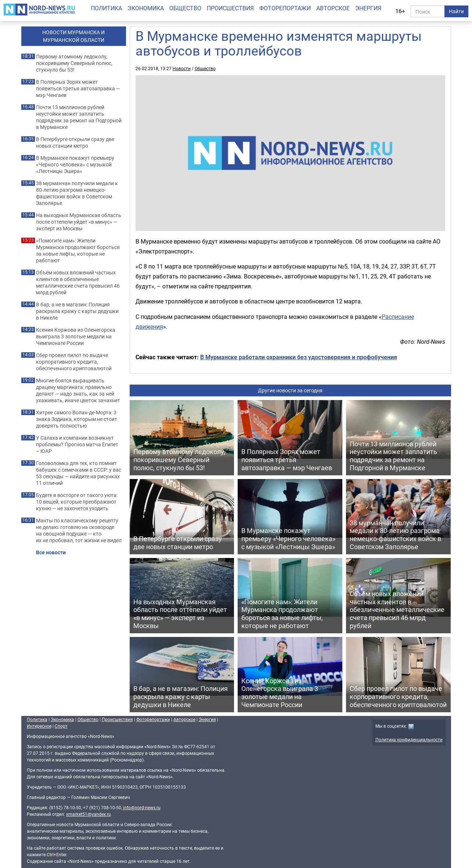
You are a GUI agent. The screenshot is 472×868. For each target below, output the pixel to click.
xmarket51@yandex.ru (89, 814)
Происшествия (230, 8)
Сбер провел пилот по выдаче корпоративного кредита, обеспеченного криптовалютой (74, 362)
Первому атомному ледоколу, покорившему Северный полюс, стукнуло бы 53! (74, 63)
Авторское (333, 8)
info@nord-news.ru (142, 807)
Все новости (51, 552)
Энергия (368, 8)
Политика (106, 8)
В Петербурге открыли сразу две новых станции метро (75, 143)
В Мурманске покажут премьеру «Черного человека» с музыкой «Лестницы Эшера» (75, 165)
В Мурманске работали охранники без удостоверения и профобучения (299, 357)
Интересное (39, 726)
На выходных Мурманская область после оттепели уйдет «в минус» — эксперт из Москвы (79, 222)
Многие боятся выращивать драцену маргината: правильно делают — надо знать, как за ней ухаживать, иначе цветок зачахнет (78, 390)
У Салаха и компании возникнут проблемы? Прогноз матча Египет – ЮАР (77, 444)
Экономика (146, 8)
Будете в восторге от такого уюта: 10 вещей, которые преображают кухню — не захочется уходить (77, 502)
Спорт (61, 726)
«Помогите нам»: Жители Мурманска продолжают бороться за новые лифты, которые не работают (78, 251)
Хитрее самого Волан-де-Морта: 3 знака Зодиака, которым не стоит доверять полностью (77, 419)
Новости (182, 68)
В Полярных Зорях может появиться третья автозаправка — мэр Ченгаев (78, 89)
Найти (456, 11)
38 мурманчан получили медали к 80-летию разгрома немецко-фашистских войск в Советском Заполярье (77, 193)
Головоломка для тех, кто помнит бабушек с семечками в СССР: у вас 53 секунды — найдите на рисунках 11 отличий (79, 473)
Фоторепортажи (285, 8)
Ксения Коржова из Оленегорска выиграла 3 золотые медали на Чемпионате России (76, 336)
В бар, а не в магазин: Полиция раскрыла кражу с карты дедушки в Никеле (77, 311)
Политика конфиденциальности (409, 739)
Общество (185, 8)
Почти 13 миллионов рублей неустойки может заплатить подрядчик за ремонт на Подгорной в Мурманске (79, 117)
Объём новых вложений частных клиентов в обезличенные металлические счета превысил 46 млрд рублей (78, 282)
